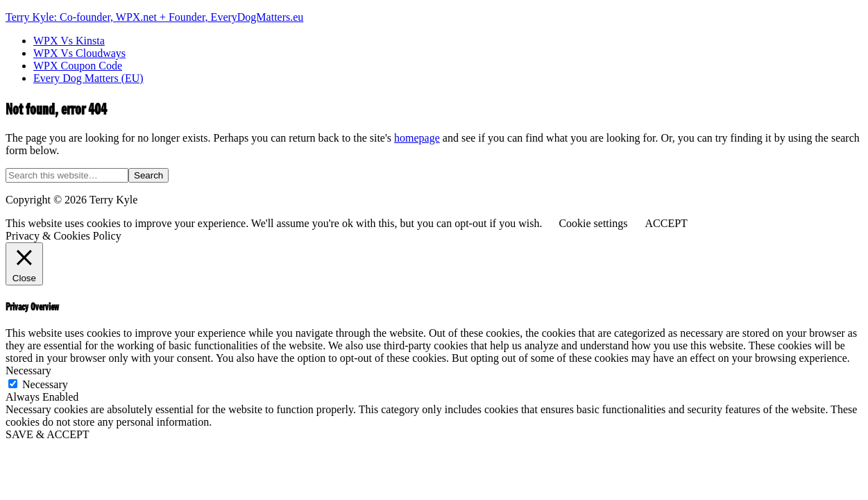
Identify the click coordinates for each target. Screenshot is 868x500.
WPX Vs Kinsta (69, 41)
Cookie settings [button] (593, 223)
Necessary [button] (28, 370)
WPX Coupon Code (78, 66)
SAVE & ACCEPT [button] (48, 434)
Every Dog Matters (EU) (88, 78)
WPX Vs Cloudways (79, 53)
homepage (417, 138)
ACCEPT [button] (666, 223)
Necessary (45, 384)
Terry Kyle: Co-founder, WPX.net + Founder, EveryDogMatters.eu (154, 17)
